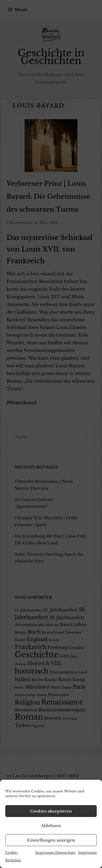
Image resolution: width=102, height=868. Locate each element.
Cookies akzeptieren (51, 811)
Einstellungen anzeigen (51, 840)
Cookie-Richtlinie (13, 856)
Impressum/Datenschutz (55, 853)
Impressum (87, 853)
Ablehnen (51, 826)
